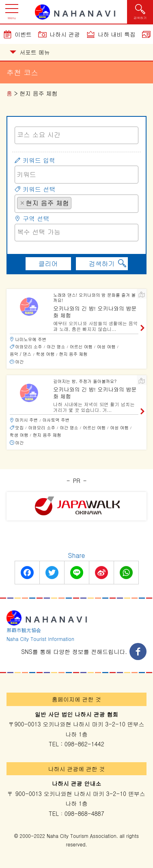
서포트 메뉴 (30, 52)
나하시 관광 (65, 34)
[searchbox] (76, 135)
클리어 (48, 263)
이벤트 (23, 34)
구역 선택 (36, 218)
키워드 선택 (39, 189)
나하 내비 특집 (117, 34)
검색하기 (102, 263)
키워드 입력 (39, 160)
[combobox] (76, 135)
